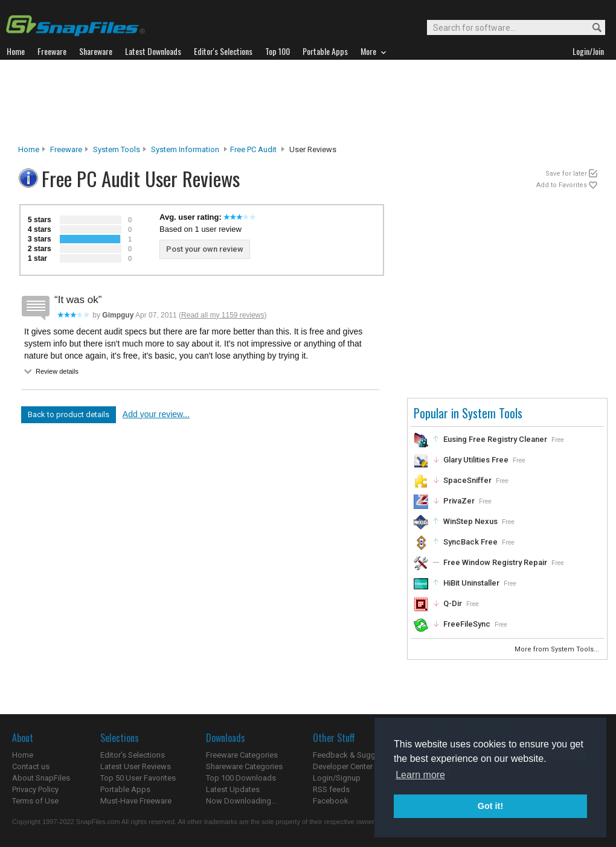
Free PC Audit (253, 149)
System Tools (117, 149)
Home (29, 149)
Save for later (566, 174)
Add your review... (156, 414)
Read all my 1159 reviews (223, 315)
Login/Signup (337, 778)
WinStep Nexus (470, 521)
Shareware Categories (244, 766)
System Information (185, 149)
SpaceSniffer (467, 480)
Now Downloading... (241, 801)
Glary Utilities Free (476, 460)
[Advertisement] (308, 102)
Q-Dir (453, 603)
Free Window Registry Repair (495, 562)
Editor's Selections (133, 755)
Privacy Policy (35, 789)
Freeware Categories (242, 755)
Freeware (66, 149)
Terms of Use (35, 801)
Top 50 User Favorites (138, 778)
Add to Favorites (562, 185)
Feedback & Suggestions (357, 755)
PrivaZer (459, 501)
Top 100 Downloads (241, 778)
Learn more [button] (420, 775)
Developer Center (343, 766)
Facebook (331, 801)
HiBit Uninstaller (471, 583)
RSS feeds (331, 789)
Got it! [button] (490, 806)
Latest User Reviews (136, 766)
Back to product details (69, 414)
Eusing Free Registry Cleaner (495, 439)
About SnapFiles (41, 778)
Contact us (31, 766)
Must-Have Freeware (136, 801)
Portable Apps (125, 789)
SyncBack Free (470, 542)
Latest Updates (233, 789)
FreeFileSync (467, 624)
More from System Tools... (558, 649)
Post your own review (205, 249)
